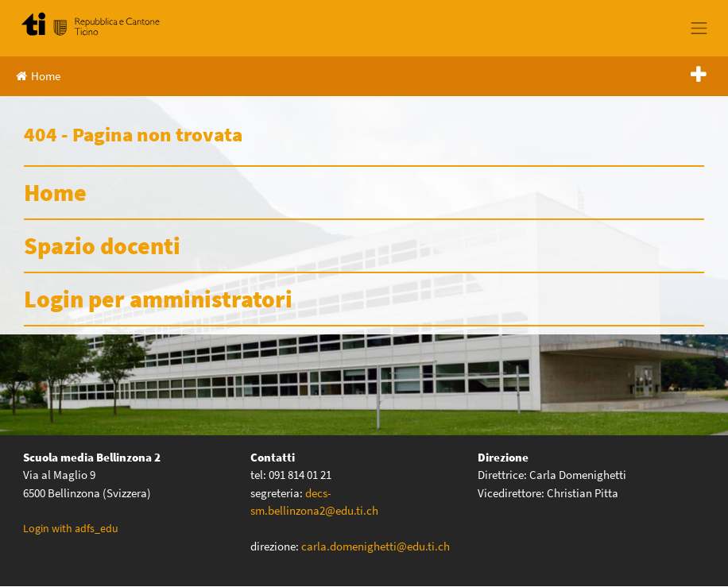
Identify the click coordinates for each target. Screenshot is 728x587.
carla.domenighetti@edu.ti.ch (377, 546)
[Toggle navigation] (699, 28)
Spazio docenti (102, 245)
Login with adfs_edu (71, 528)
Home (38, 76)
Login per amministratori (158, 299)
